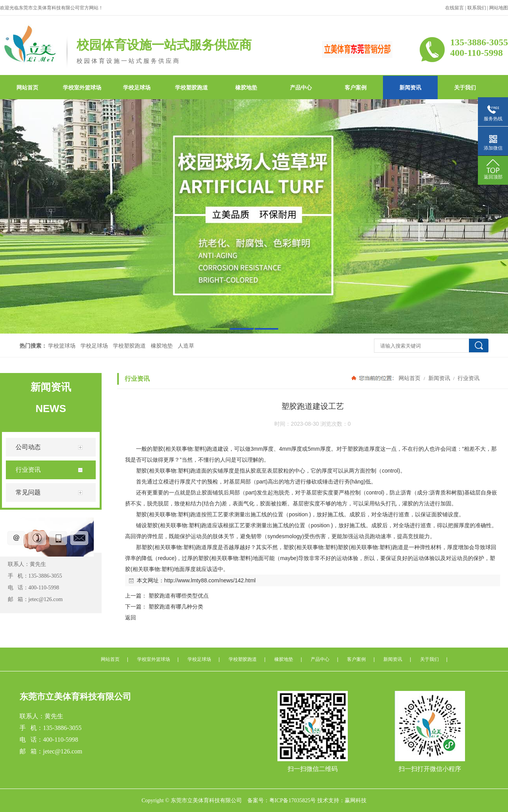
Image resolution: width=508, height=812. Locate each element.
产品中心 (301, 87)
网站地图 (499, 8)
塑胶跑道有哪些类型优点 (179, 596)
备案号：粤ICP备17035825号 (282, 800)
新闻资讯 (410, 87)
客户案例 (356, 87)
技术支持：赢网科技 (342, 800)
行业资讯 (469, 378)
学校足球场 (137, 87)
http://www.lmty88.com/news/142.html (210, 580)
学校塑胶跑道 (191, 87)
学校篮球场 (62, 346)
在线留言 (454, 8)
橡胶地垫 (246, 87)
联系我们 (477, 8)
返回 (131, 617)
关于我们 (465, 87)
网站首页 (27, 87)
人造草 (186, 346)
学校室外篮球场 (82, 87)
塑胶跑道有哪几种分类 (176, 607)
